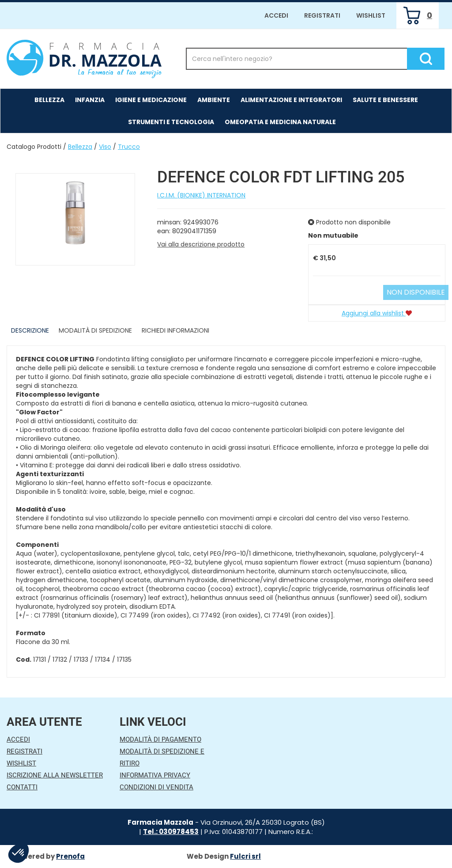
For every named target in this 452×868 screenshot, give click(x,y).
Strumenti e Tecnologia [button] (171, 122)
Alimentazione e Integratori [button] (291, 100)
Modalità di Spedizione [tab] (95, 330)
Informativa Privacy (155, 775)
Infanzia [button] (90, 100)
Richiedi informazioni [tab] (175, 330)
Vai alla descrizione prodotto (201, 244)
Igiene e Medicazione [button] (151, 100)
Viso (105, 147)
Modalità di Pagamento (160, 739)
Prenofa (70, 856)
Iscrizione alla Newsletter (55, 775)
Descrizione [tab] (30, 330)
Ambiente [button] (214, 100)
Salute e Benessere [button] (385, 100)
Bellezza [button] (49, 100)
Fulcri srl (245, 856)
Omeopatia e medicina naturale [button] (280, 122)
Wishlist (371, 15)
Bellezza (80, 147)
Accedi (276, 15)
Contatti (22, 787)
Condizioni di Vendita (156, 787)
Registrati (322, 15)
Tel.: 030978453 (171, 832)
